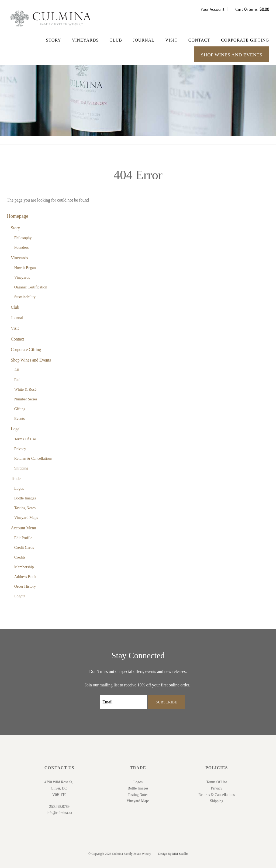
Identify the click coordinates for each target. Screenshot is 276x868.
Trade (16, 479)
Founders (22, 247)
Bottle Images (25, 498)
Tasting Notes (25, 508)
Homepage (18, 216)
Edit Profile (23, 538)
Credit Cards (24, 547)
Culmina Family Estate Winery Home (50, 19)
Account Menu (23, 528)
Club (116, 40)
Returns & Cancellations (33, 458)
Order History (25, 586)
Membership (24, 567)
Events (20, 418)
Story (53, 40)
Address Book (25, 577)
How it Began (25, 268)
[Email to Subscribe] (124, 702)
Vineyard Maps (26, 518)
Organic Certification (31, 287)
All (17, 370)
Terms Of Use (25, 439)
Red (17, 380)
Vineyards (85, 40)
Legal (16, 429)
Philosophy (23, 238)
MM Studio (180, 854)
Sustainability (25, 297)
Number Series (26, 399)
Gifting (20, 409)
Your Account (213, 9)
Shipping (21, 468)
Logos (19, 488)
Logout (20, 596)
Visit (171, 40)
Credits (20, 557)
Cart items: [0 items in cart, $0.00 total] (252, 9)
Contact (199, 40)
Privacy (20, 449)
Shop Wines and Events (232, 55)
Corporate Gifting (245, 40)
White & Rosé (25, 389)
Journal (144, 40)
